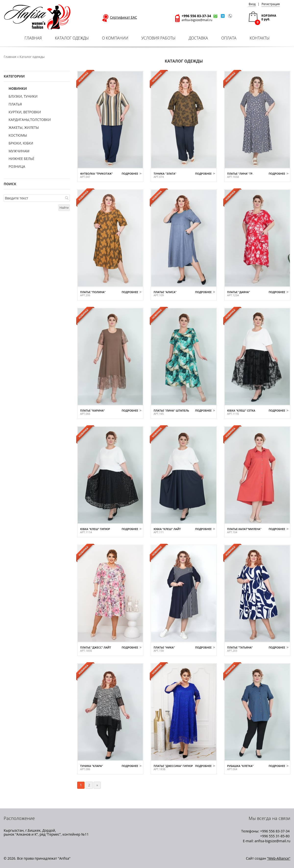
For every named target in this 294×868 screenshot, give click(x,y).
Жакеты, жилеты (24, 128)
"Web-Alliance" (279, 858)
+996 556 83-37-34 (196, 16)
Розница (17, 167)
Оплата (229, 38)
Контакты (260, 38)
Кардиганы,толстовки (30, 120)
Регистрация (271, 4)
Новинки (18, 89)
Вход (252, 4)
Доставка (198, 38)
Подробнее (130, 174)
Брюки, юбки (21, 143)
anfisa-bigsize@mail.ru (197, 20)
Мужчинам (19, 151)
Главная (33, 38)
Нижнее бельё (21, 159)
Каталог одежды (72, 38)
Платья (15, 104)
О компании (115, 38)
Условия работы (158, 38)
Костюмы (18, 136)
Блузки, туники (23, 97)
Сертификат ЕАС (123, 18)
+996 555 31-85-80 (275, 836)
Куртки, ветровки (25, 112)
